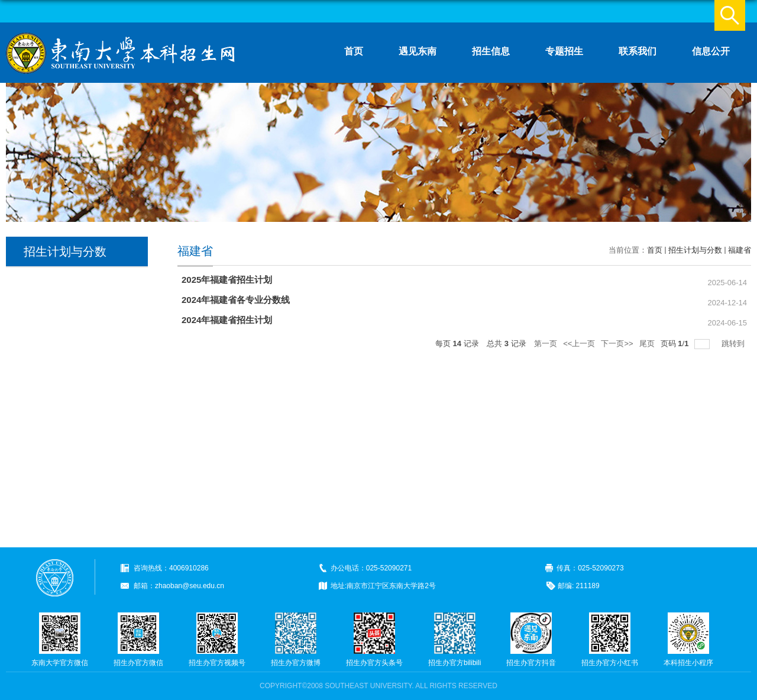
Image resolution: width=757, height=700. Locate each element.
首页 (354, 51)
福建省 (740, 250)
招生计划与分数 (695, 250)
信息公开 (711, 51)
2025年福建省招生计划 (227, 280)
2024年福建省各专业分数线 (236, 300)
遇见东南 (418, 51)
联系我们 (638, 51)
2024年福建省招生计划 (227, 320)
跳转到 (734, 343)
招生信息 (491, 51)
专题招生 (564, 51)
